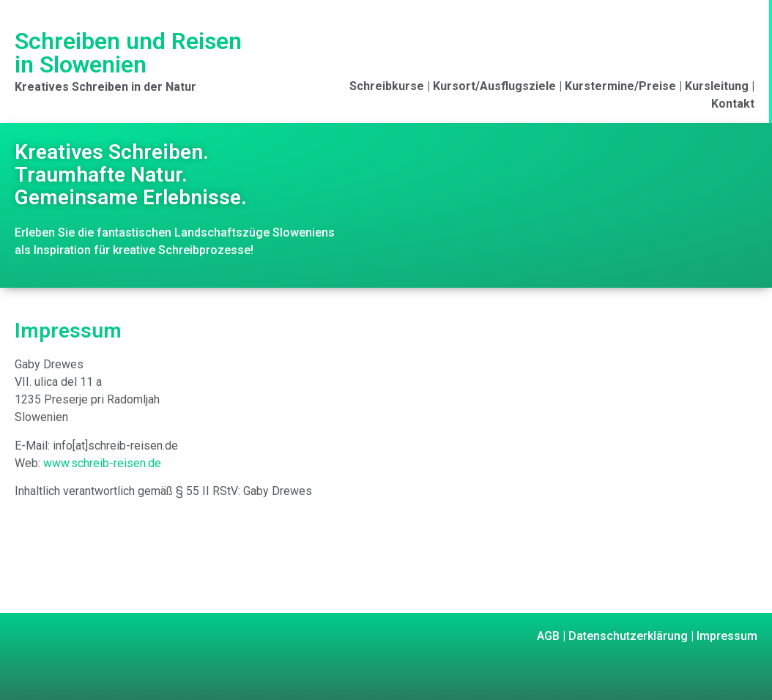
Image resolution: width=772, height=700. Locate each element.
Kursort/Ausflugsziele (494, 86)
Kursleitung (717, 86)
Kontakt (733, 104)
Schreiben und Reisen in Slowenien (128, 53)
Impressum (725, 636)
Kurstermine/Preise (620, 86)
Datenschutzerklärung (627, 636)
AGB (548, 636)
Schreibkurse (387, 86)
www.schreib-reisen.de (102, 463)
